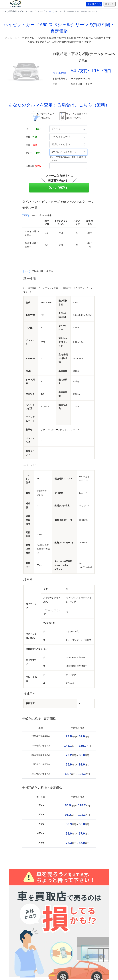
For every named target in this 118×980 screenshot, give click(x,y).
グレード (34, 153)
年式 (33, 145)
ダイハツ (23, 11)
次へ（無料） (59, 188)
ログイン (110, 4)
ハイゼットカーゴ (37, 11)
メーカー (34, 129)
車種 (32, 137)
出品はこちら (94, 4)
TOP (4, 11)
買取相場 (13, 11)
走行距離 (33, 166)
